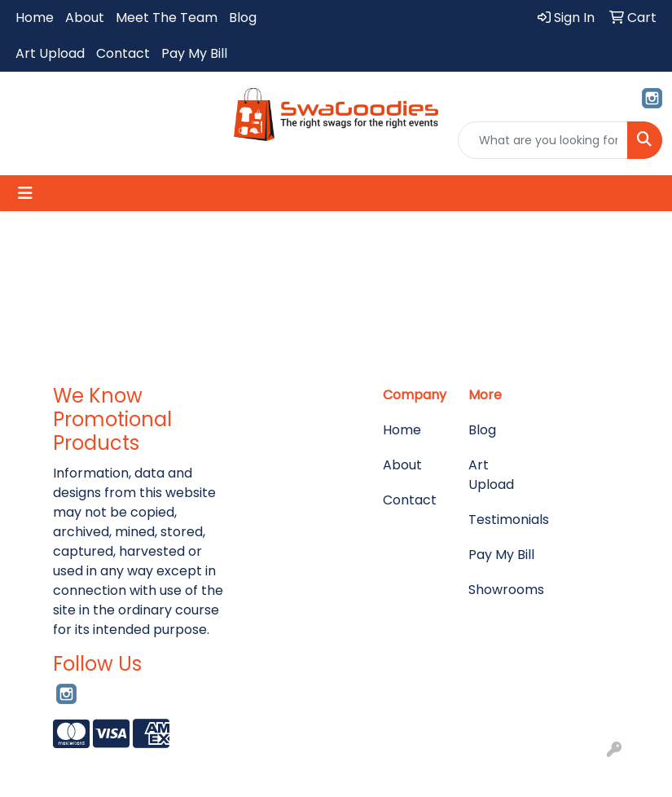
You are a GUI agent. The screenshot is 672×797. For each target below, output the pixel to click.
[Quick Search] (543, 140)
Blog (243, 18)
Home (35, 18)
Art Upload (50, 53)
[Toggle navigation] (25, 193)
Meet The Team (167, 18)
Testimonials (501, 520)
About (85, 18)
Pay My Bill (194, 53)
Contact (123, 53)
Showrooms (501, 590)
